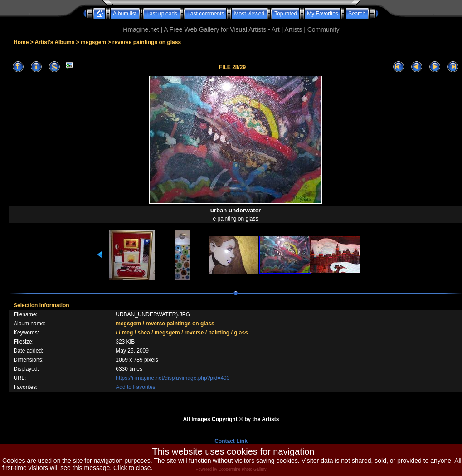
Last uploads (162, 14)
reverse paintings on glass (147, 42)
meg (128, 333)
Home (21, 42)
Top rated (286, 14)
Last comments (206, 14)
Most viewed (249, 14)
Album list (125, 14)
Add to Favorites (135, 387)
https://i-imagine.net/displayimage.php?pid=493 (173, 378)
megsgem (93, 42)
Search (357, 14)
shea (143, 333)
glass (241, 333)
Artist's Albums (55, 42)
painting (219, 333)
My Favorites (323, 14)
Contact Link (231, 441)
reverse (194, 333)
